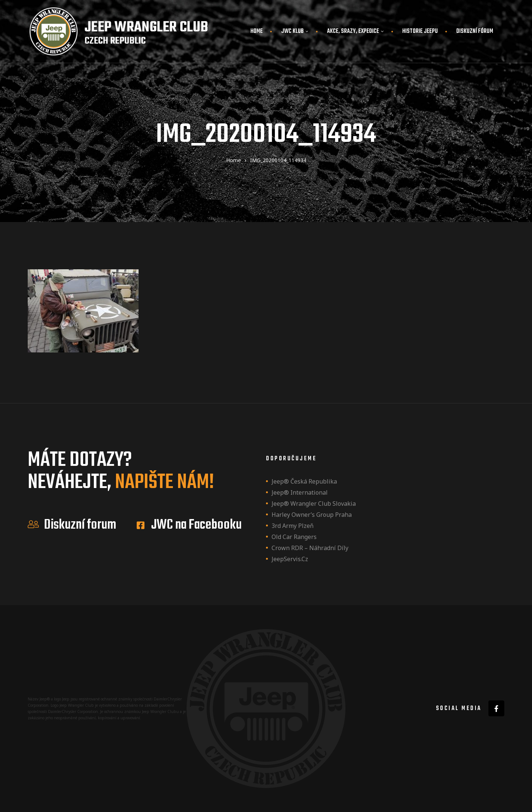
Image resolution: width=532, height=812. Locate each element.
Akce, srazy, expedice (355, 31)
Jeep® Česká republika (304, 481)
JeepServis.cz (290, 559)
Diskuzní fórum (475, 31)
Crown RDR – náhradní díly (310, 548)
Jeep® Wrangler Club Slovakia (314, 504)
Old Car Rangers (294, 537)
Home (257, 31)
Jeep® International (300, 492)
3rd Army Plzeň (293, 526)
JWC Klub (295, 31)
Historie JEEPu (420, 31)
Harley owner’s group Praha (312, 515)
